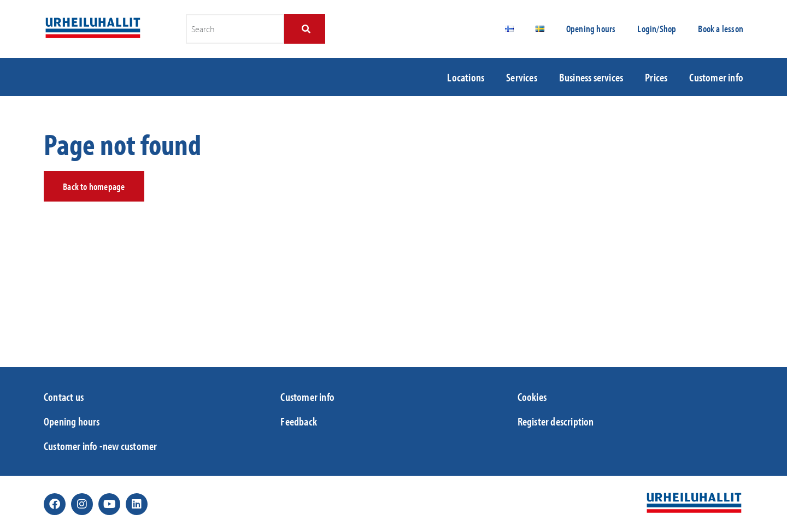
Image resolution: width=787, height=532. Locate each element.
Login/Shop (657, 29)
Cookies (532, 397)
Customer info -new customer (100, 446)
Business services (591, 77)
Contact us (64, 397)
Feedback (299, 421)
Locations (466, 77)
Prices (656, 77)
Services (522, 77)
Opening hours (591, 29)
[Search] (305, 29)
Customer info (716, 77)
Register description (556, 421)
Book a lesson (721, 29)
